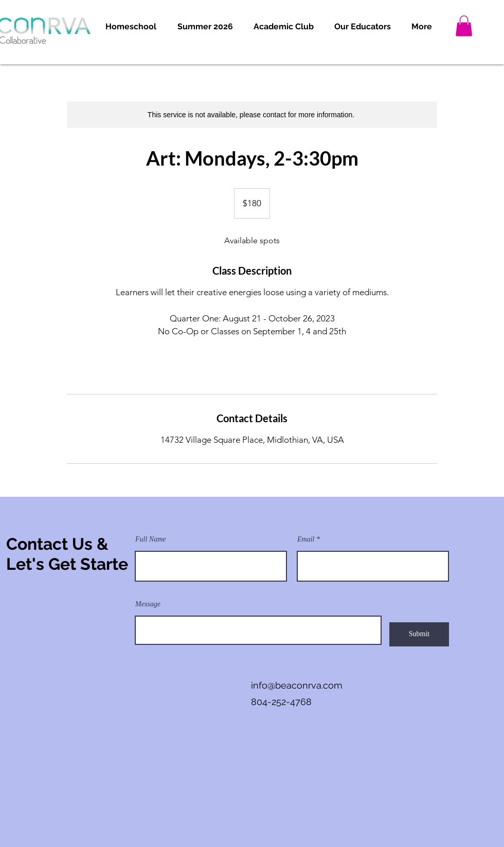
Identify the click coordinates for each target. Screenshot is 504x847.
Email (306, 539)
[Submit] (419, 634)
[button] (131, 27)
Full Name (151, 539)
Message (148, 604)
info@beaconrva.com (297, 685)
